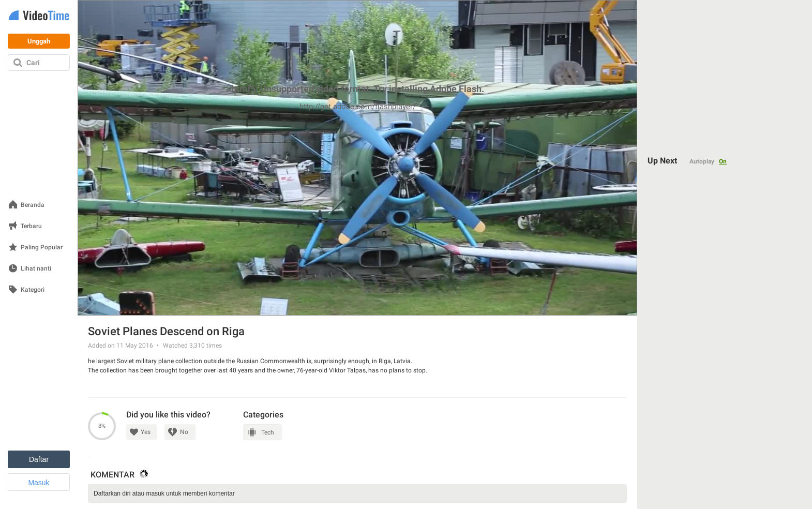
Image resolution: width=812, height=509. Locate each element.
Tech (268, 432)
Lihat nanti (36, 269)
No (184, 432)
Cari (33, 63)
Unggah (39, 41)
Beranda (33, 205)
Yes (146, 432)
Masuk (39, 483)
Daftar (39, 459)
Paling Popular (42, 248)
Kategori (33, 290)
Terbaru (31, 226)
